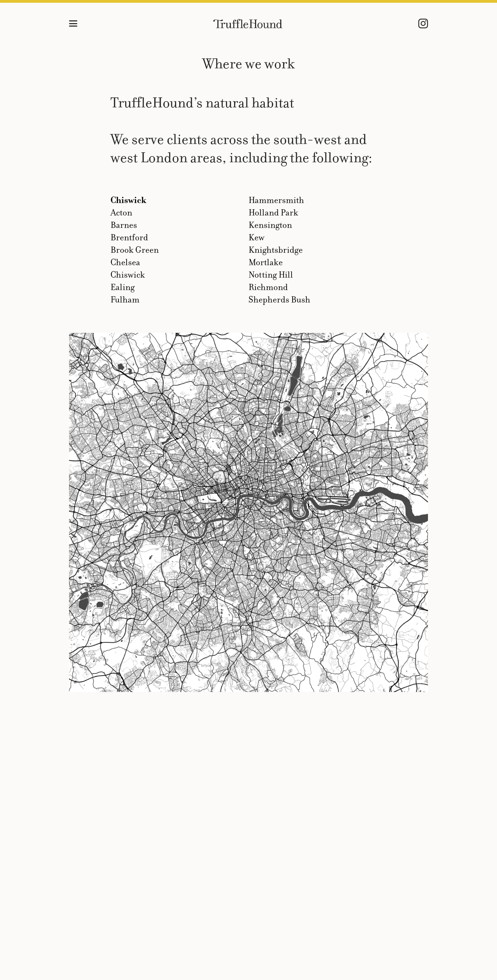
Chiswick (128, 200)
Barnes (124, 225)
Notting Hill (271, 275)
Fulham (125, 300)
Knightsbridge (276, 250)
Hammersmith (276, 200)
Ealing (123, 287)
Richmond (268, 287)
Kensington (270, 225)
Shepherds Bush (279, 300)
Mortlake (266, 262)
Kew (256, 237)
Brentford (129, 237)
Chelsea (125, 262)
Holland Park (273, 213)
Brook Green (135, 250)
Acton (121, 213)
